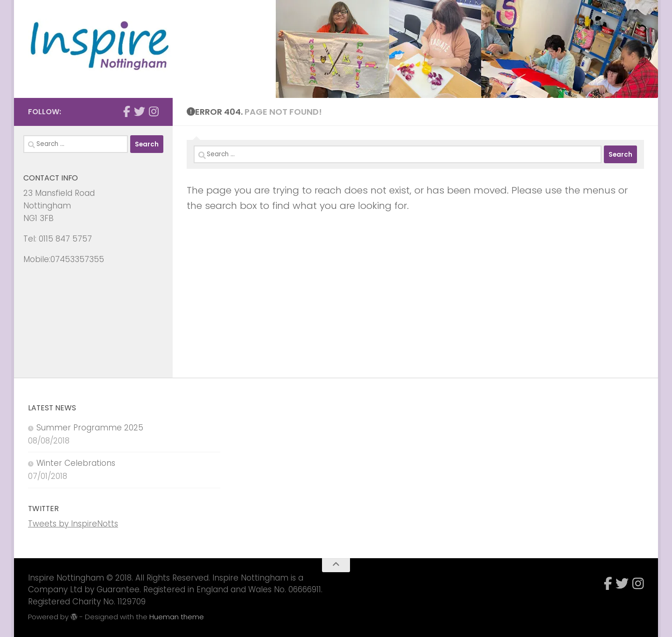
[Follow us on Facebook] (127, 111)
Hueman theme (177, 617)
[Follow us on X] (140, 111)
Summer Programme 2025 (90, 428)
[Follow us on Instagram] (154, 111)
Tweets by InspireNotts (73, 524)
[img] (74, 617)
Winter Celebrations (76, 463)
